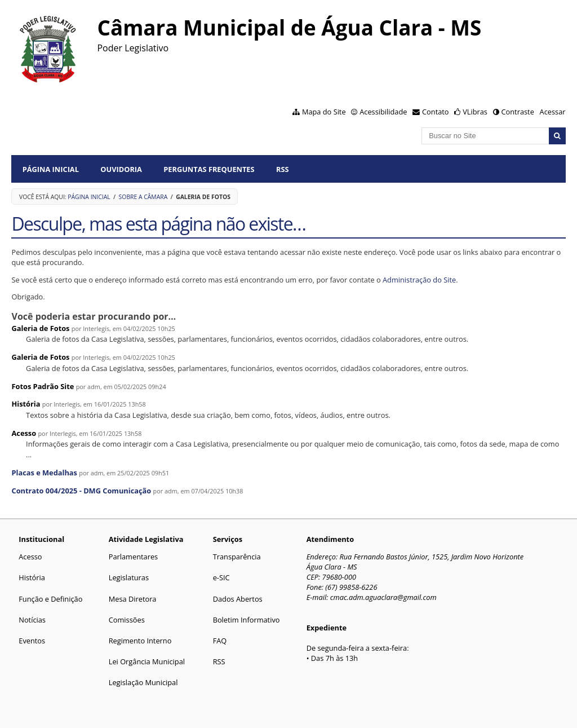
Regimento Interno (140, 641)
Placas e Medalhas (44, 473)
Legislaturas (129, 577)
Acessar (553, 112)
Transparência (237, 557)
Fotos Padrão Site (43, 386)
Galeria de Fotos (40, 328)
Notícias (32, 620)
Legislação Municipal (143, 682)
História (26, 404)
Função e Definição (50, 599)
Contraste (517, 112)
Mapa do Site (324, 112)
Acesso (24, 433)
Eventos (32, 641)
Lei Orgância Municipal (147, 661)
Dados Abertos (238, 599)
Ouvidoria (121, 169)
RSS (283, 169)
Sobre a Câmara (143, 197)
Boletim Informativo (247, 620)
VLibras (475, 112)
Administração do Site (419, 280)
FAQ (220, 641)
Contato (436, 112)
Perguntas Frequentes (209, 169)
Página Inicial (51, 169)
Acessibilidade (383, 112)
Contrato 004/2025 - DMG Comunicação (81, 491)
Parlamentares (133, 557)
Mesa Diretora (133, 599)
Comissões (127, 620)
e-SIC (221, 577)
